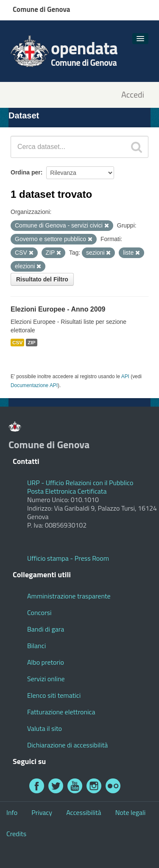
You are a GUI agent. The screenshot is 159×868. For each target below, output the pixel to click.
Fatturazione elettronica (61, 712)
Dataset (24, 115)
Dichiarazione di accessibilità (67, 745)
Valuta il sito (45, 728)
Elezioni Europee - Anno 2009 (58, 309)
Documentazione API (34, 385)
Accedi (133, 95)
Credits (16, 834)
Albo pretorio (46, 662)
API (125, 376)
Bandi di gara (46, 629)
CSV (17, 343)
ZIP (31, 343)
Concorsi (39, 612)
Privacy (42, 812)
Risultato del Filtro (42, 279)
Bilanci (36, 646)
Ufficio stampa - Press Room (68, 558)
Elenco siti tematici (54, 695)
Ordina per (26, 172)
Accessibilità (84, 812)
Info (12, 812)
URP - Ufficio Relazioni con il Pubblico (80, 483)
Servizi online (46, 679)
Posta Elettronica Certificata (67, 491)
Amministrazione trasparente (69, 596)
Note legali (131, 812)
